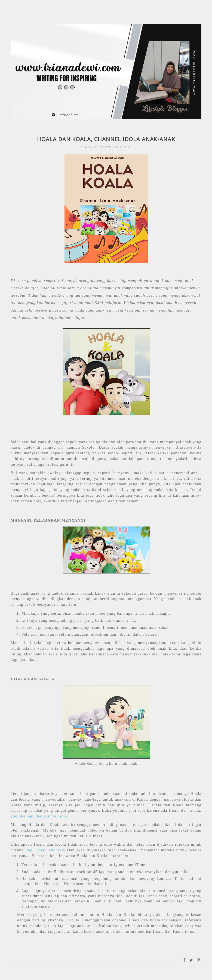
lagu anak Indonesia (46, 850)
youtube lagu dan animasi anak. (40, 816)
